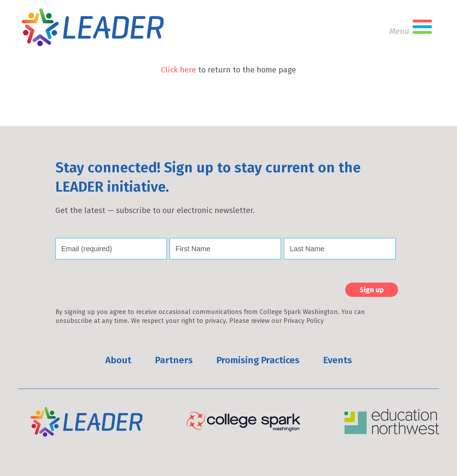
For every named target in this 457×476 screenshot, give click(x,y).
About (118, 360)
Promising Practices (258, 360)
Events (338, 360)
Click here (179, 70)
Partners (174, 360)
